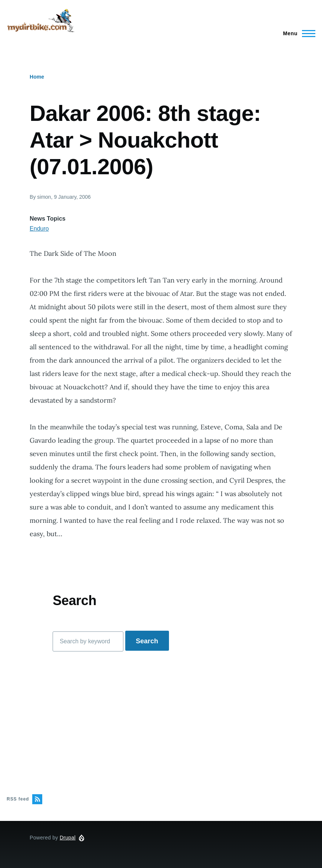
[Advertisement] (161, 723)
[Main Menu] (297, 33)
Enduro (39, 229)
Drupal (68, 838)
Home (37, 77)
